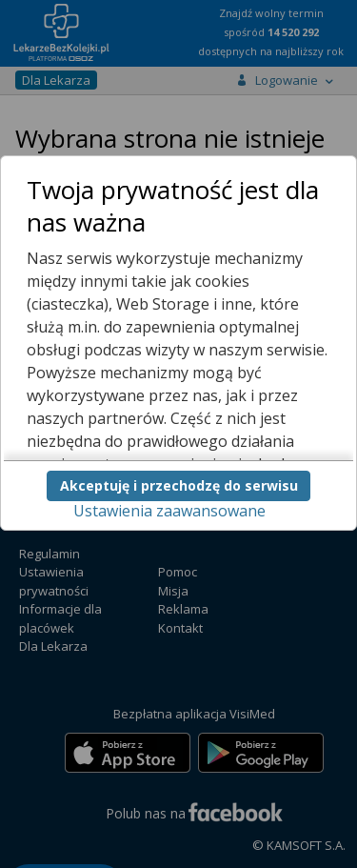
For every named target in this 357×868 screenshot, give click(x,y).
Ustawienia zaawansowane (169, 511)
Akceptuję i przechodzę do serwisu (179, 485)
